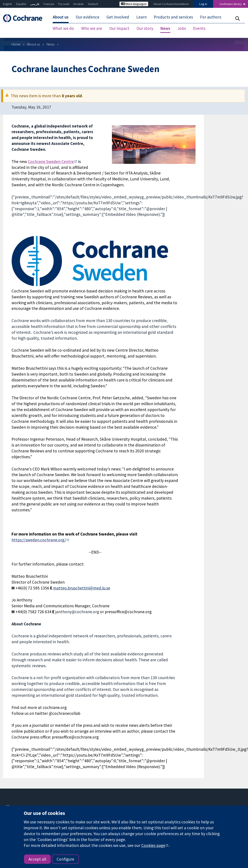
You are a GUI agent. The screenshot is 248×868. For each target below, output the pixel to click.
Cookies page (153, 845)
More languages (134, 4)
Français (49, 4)
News (51, 32)
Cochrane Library (231, 4)
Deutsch (93, 4)
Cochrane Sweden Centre (51, 149)
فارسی (35, 4)
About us (34, 32)
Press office (181, 805)
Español (21, 4)
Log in (203, 4)
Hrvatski (78, 4)
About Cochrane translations (171, 4)
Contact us (181, 795)
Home (16, 32)
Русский (64, 4)
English (7, 4)
